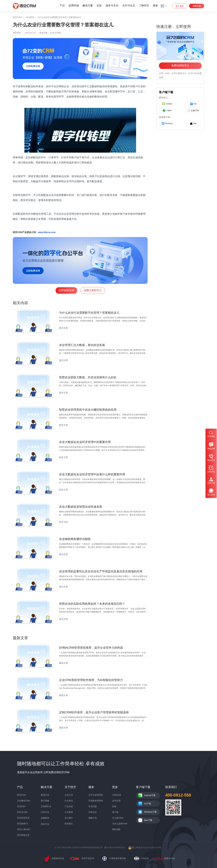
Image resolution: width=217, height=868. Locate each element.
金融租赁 (45, 818)
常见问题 (93, 806)
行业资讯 (69, 801)
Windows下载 (150, 812)
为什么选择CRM (120, 824)
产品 (62, 5)
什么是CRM (118, 818)
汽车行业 (45, 812)
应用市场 (74, 5)
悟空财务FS (23, 824)
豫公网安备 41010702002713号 (145, 848)
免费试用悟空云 (180, 66)
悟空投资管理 (23, 818)
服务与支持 (112, 5)
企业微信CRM (24, 801)
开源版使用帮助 (96, 801)
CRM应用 (117, 795)
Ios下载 (148, 804)
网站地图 (116, 829)
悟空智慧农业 (23, 835)
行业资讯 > (32, 17)
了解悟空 (144, 5)
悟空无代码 (22, 812)
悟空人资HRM (24, 829)
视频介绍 (93, 818)
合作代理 (116, 801)
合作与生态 (129, 5)
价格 (114, 806)
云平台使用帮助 (96, 795)
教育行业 (45, 795)
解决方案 (88, 5)
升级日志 (93, 812)
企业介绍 (69, 795)
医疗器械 (45, 801)
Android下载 (150, 795)
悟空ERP (21, 806)
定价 (99, 5)
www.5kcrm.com (47, 232)
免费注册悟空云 (93, 290)
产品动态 (69, 806)
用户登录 (180, 6)
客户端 (115, 812)
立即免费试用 (66, 290)
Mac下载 (148, 820)
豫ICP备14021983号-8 (115, 848)
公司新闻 (69, 812)
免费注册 (197, 6)
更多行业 (45, 824)
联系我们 (69, 824)
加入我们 (69, 818)
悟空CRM (17, 17)
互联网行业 (46, 806)
